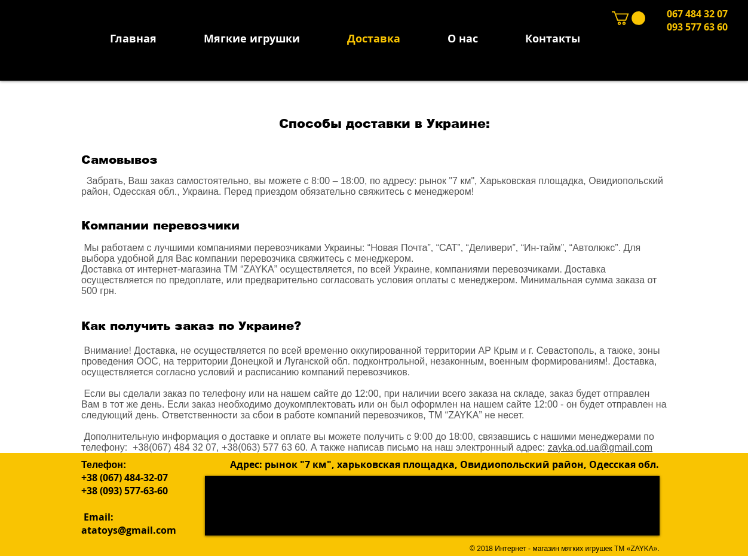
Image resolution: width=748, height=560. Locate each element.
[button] (629, 18)
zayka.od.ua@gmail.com (600, 447)
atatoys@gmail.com (129, 530)
